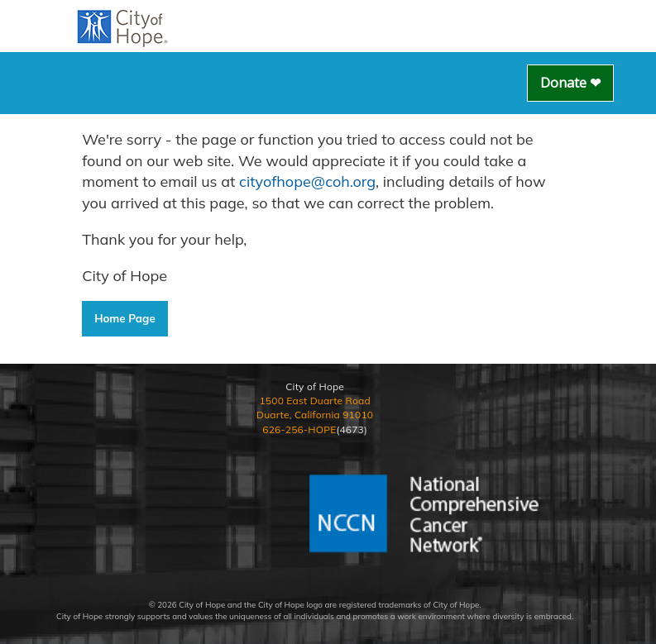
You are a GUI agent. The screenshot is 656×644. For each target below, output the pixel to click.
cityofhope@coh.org (307, 181)
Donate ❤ (570, 83)
